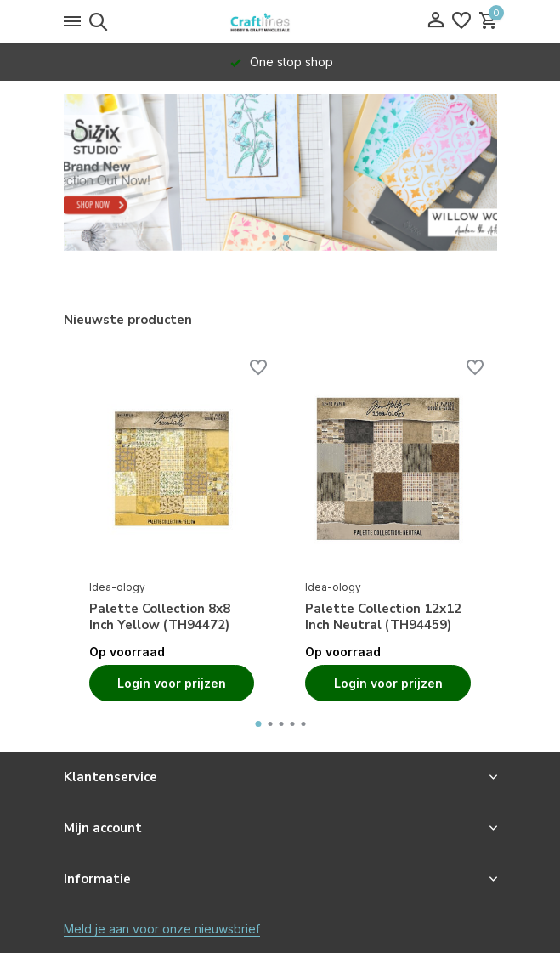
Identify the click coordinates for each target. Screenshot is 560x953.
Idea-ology (117, 587)
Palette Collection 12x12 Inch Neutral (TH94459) (383, 618)
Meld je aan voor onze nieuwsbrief (162, 929)
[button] (274, 238)
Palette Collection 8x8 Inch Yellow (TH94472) (160, 618)
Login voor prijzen (172, 683)
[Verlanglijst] (461, 21)
